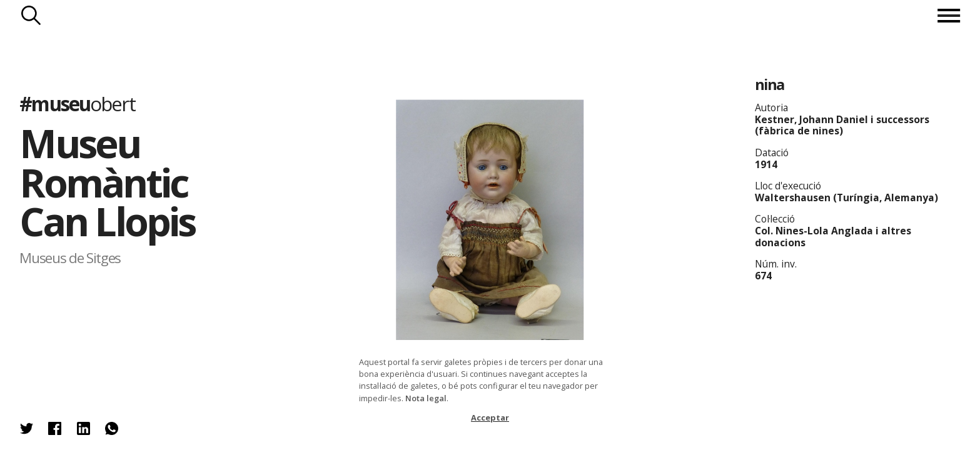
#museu (77, 104)
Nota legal (426, 398)
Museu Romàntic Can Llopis (107, 182)
